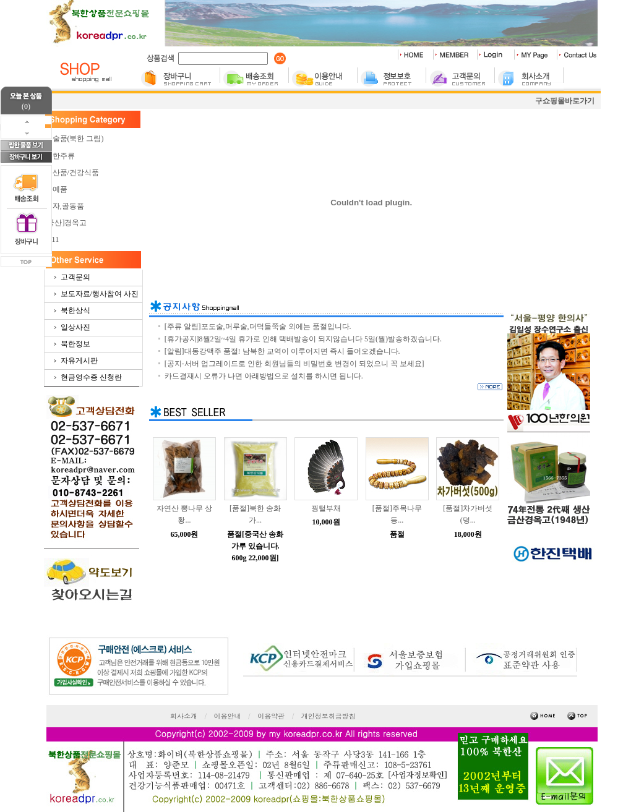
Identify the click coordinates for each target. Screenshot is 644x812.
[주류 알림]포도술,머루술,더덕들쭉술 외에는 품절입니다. (258, 327)
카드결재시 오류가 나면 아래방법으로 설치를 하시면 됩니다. (264, 376)
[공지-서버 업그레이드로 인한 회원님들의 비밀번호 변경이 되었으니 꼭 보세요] (294, 364)
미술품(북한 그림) (75, 139)
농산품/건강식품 (72, 173)
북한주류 (60, 156)
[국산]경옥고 (66, 223)
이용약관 (271, 716)
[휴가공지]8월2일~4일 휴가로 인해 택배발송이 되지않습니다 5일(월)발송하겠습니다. (303, 339)
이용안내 (228, 716)
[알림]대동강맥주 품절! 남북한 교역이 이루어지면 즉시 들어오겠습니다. (282, 351)
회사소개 (184, 716)
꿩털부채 (326, 508)
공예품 (56, 189)
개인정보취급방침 (328, 716)
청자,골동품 (65, 206)
